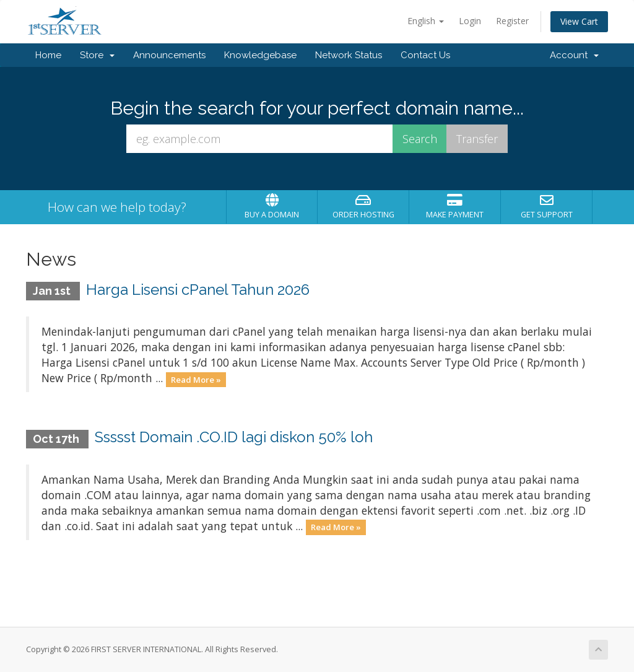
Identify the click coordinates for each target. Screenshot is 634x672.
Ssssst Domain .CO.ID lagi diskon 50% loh (234, 437)
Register (512, 21)
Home (48, 55)
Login (470, 21)
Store (97, 55)
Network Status (349, 55)
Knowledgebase (260, 55)
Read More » (196, 379)
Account (574, 55)
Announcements (169, 55)
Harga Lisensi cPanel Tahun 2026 (198, 290)
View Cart (579, 21)
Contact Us (425, 55)
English (426, 21)
